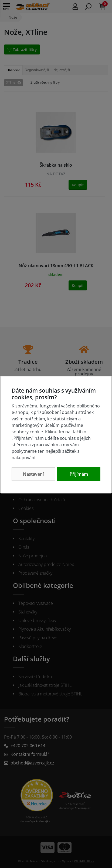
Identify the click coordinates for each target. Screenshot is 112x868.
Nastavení (33, 474)
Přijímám (79, 474)
